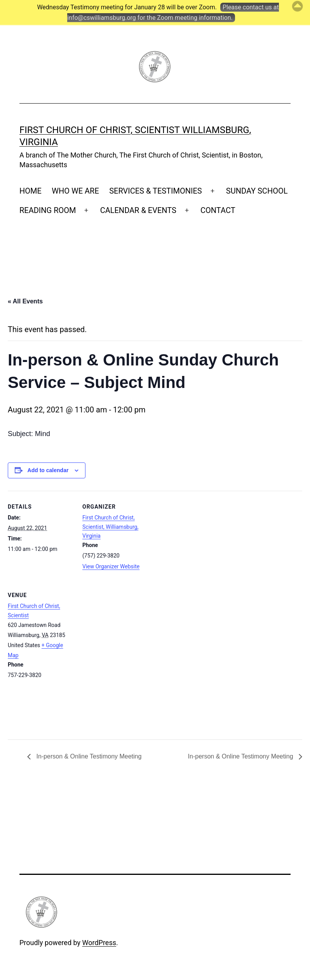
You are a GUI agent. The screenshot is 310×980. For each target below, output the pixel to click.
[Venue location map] (123, 660)
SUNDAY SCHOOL (257, 191)
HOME (30, 191)
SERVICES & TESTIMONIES (156, 191)
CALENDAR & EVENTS (138, 210)
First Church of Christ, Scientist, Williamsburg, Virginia (110, 527)
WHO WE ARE (75, 191)
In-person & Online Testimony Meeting (88, 756)
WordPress (99, 943)
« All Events (25, 301)
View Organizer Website (111, 566)
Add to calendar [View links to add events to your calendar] (48, 470)
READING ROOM (48, 210)
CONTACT (218, 210)
